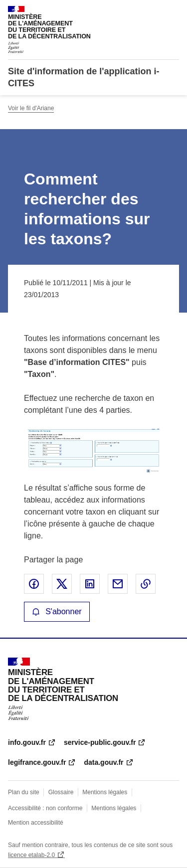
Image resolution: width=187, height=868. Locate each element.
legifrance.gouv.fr (37, 762)
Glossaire (61, 792)
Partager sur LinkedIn (90, 584)
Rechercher (153, 12)
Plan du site (24, 792)
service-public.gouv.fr (100, 742)
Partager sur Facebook (34, 584)
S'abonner (57, 611)
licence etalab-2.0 (31, 855)
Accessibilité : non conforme (45, 808)
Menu (173, 12)
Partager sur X (62, 584)
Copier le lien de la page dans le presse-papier (146, 584)
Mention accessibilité (36, 823)
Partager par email (118, 584)
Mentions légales (105, 792)
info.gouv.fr (27, 742)
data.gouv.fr (103, 762)
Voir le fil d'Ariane (31, 108)
